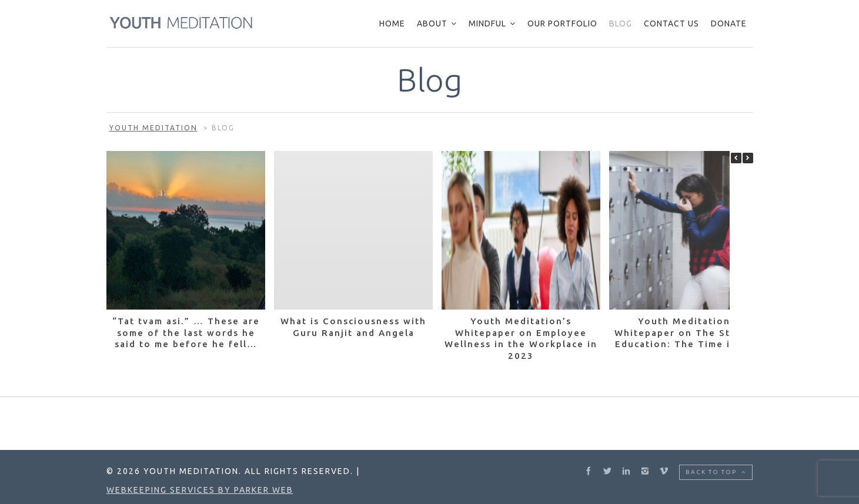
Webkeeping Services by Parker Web (200, 490)
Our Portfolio (562, 23)
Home (392, 23)
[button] (748, 158)
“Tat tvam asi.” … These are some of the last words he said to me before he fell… (185, 332)
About (432, 23)
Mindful (487, 23)
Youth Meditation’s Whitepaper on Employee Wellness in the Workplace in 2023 (521, 338)
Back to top (716, 472)
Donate (729, 23)
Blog (621, 23)
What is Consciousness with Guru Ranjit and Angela (353, 327)
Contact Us (671, 23)
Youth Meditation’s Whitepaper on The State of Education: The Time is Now (688, 332)
